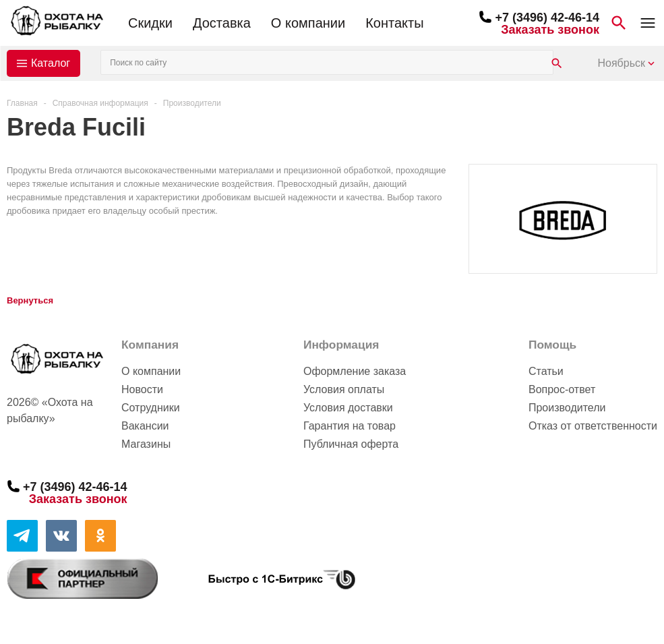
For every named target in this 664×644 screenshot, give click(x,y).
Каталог (51, 63)
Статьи (546, 371)
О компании (308, 23)
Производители (567, 408)
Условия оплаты (344, 389)
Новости (142, 389)
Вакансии (145, 426)
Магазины (146, 444)
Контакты (394, 23)
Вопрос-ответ (562, 389)
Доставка (222, 23)
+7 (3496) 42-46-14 (547, 18)
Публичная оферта (351, 444)
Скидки (150, 23)
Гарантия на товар (350, 426)
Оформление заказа (355, 371)
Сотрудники (151, 408)
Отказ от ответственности (593, 426)
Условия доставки (348, 408)
